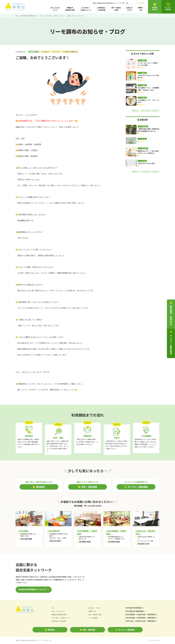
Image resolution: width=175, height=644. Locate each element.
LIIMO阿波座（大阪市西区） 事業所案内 (141, 618)
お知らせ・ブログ (59, 16)
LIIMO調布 (23, 531)
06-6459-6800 (114, 541)
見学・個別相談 (88, 630)
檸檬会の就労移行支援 (70, 9)
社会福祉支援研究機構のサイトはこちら (33, 589)
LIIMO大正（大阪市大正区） (145, 532)
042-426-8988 (26, 539)
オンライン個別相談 (125, 630)
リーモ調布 (35, 52)
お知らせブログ (129, 9)
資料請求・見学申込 (171, 313)
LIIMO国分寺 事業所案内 (136, 611)
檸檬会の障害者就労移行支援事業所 (110, 3)
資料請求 (50, 630)
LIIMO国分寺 (54, 531)
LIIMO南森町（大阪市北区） (87, 532)
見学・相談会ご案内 (116, 9)
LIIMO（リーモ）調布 (45, 16)
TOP (53, 608)
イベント (57, 52)
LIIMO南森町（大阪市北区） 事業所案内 (141, 614)
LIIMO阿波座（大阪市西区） (116, 532)
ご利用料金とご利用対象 (101, 9)
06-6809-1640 (85, 541)
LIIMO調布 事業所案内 (135, 608)
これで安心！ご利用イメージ (86, 9)
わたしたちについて (55, 9)
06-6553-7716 (143, 543)
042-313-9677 (56, 541)
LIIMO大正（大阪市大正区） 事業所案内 (141, 621)
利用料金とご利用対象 (59, 621)
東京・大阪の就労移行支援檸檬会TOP (26, 16)
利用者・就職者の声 (71, 52)
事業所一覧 (140, 9)
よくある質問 (140, 3)
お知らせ (46, 52)
